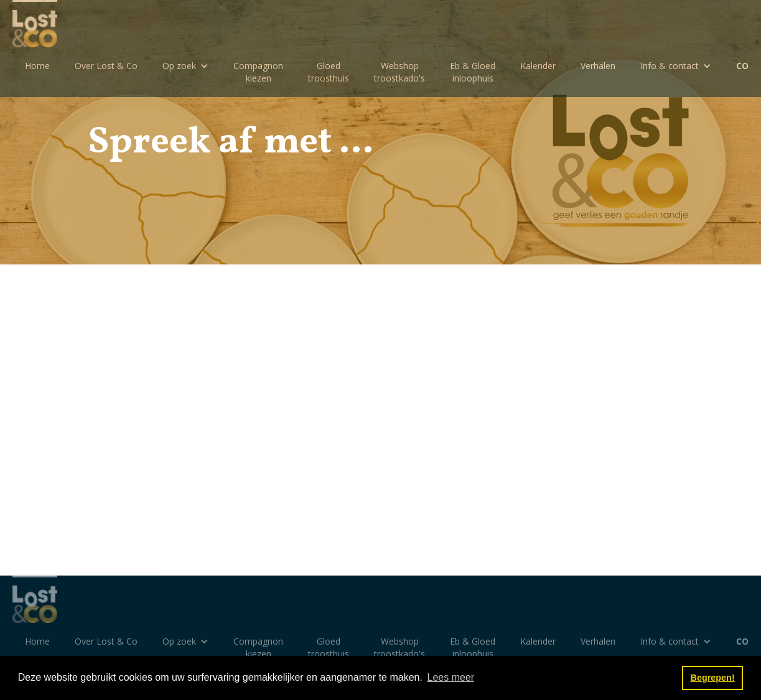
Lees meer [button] (451, 677)
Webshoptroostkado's (399, 72)
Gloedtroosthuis (329, 72)
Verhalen (598, 66)
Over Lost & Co (106, 66)
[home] (35, 24)
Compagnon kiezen (258, 72)
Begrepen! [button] (713, 678)
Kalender (538, 66)
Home (37, 66)
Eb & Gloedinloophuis (473, 72)
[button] (185, 66)
